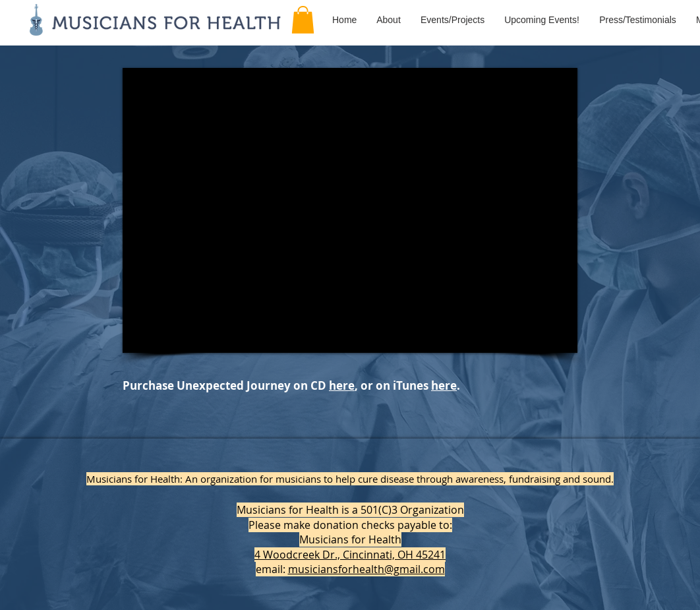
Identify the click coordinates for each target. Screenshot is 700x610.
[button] (303, 20)
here (342, 385)
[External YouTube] (350, 210)
